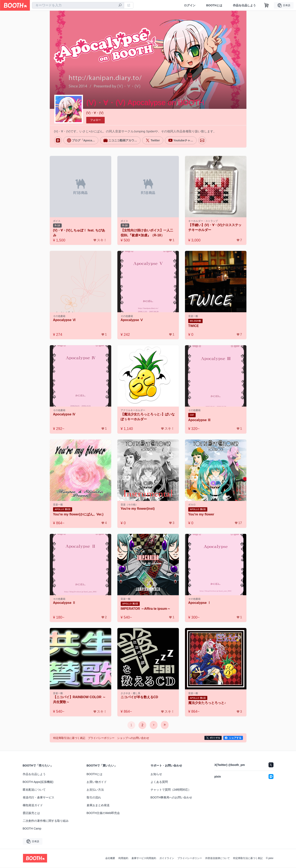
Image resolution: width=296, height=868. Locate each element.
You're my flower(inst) (138, 509)
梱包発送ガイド (33, 806)
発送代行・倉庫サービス (39, 798)
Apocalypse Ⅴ (132, 320)
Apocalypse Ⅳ (65, 415)
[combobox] (78, 5)
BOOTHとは (214, 5)
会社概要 (110, 859)
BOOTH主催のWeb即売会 (103, 814)
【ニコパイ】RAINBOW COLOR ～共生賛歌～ (80, 700)
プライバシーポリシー (190, 859)
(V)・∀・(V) (95, 113)
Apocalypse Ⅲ (200, 420)
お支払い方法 (95, 790)
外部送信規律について (218, 859)
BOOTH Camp (32, 829)
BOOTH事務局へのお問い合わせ (171, 798)
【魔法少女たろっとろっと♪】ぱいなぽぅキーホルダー (148, 417)
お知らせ (156, 775)
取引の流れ (94, 798)
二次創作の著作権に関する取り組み (46, 821)
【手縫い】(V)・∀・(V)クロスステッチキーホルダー (215, 227)
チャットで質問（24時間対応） (171, 790)
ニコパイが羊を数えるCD (140, 698)
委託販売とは (31, 814)
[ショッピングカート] (267, 5)
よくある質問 (159, 782)
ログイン (190, 5)
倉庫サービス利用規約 (144, 859)
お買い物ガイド (97, 782)
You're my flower (201, 515)
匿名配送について (34, 790)
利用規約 (123, 859)
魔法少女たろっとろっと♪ (207, 704)
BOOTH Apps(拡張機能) (38, 782)
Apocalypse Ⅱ (65, 604)
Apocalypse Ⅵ (65, 320)
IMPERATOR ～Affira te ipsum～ (146, 609)
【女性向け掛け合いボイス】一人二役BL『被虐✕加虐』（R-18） (147, 233)
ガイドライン (167, 859)
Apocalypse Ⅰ (200, 604)
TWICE (194, 326)
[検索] (120, 6)
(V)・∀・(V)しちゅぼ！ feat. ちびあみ (79, 233)
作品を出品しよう (244, 5)
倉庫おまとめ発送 (98, 806)
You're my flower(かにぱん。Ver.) (78, 515)
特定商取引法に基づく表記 (248, 859)
